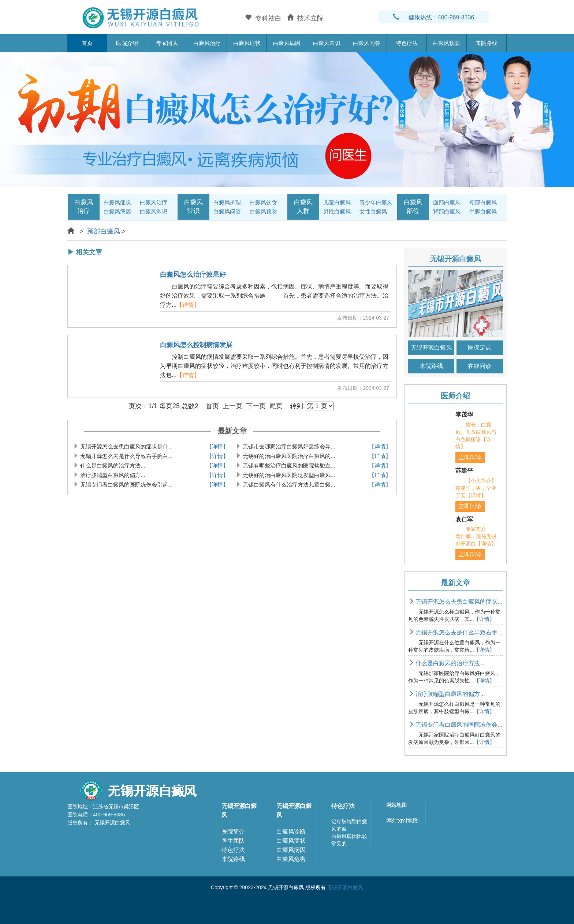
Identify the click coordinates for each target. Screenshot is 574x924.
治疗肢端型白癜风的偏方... (447, 694)
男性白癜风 (337, 211)
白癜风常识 (327, 43)
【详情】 (188, 305)
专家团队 (167, 43)
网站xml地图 (402, 821)
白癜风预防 (446, 43)
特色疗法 (407, 43)
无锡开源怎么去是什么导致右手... (455, 632)
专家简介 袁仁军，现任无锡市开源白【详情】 (476, 536)
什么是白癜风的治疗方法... (447, 663)
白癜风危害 (291, 859)
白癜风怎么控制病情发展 (196, 345)
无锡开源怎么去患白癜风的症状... (455, 602)
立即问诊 (470, 457)
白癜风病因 (287, 43)
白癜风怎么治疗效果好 (193, 275)
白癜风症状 (247, 43)
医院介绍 (127, 43)
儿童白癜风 (337, 202)
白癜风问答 (367, 43)
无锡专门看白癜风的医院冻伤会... (455, 725)
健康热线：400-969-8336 (434, 17)
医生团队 (233, 841)
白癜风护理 (227, 202)
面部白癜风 (447, 202)
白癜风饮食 (263, 202)
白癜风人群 (303, 207)
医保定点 (480, 348)
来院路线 (487, 43)
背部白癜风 (447, 211)
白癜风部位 (413, 207)
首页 (87, 43)
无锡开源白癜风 (431, 348)
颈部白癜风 (483, 202)
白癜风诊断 (291, 832)
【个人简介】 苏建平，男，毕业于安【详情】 (481, 488)
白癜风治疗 (207, 43)
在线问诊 (480, 366)
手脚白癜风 (483, 211)
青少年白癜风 (376, 202)
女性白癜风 (373, 211)
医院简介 (233, 832)
